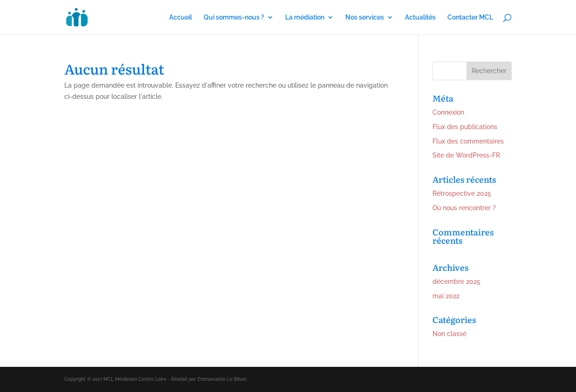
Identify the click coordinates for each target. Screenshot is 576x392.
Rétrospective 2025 (462, 193)
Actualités (420, 17)
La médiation (305, 17)
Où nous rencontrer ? (464, 208)
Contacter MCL (470, 17)
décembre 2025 (456, 282)
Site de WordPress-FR (466, 155)
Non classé (449, 334)
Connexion (448, 112)
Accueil (181, 17)
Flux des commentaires (468, 141)
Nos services (365, 17)
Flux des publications (465, 127)
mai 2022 (446, 296)
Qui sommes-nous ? (234, 17)
